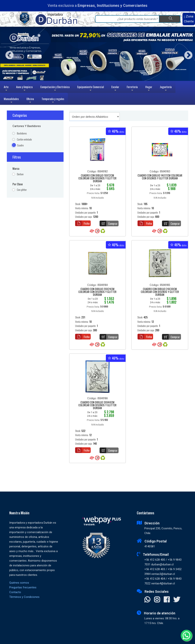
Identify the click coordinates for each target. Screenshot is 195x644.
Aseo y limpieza (24, 89)
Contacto (15, 592)
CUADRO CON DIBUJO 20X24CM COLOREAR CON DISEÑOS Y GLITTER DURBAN (97, 292)
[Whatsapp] (186, 635)
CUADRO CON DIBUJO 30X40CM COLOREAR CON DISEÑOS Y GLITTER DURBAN (97, 405)
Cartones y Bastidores (27, 126)
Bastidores (22, 133)
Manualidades (11, 101)
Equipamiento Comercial (90, 89)
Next (187, 54)
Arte (7, 89)
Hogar (149, 89)
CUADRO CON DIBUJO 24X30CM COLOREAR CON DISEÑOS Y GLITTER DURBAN (160, 292)
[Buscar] (170, 19)
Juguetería (166, 89)
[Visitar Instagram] (157, 600)
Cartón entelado (24, 139)
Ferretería (132, 89)
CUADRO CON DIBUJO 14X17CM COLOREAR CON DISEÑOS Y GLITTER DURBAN (160, 177)
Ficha (82, 223)
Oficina (30, 101)
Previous (8, 54)
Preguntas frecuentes (23, 587)
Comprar (109, 223)
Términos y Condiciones (24, 597)
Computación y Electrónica (55, 89)
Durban (20, 174)
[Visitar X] (177, 600)
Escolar (115, 89)
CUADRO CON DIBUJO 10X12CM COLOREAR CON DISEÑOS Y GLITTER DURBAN (97, 178)
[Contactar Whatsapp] (147, 600)
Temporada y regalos (53, 101)
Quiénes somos (19, 583)
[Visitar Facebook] (167, 600)
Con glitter (22, 190)
